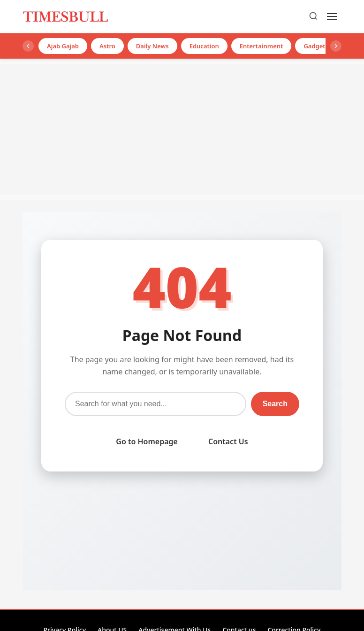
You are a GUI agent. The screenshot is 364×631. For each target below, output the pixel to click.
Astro (107, 46)
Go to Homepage (147, 441)
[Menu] (332, 16)
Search (275, 404)
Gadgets (316, 46)
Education (204, 46)
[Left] (28, 46)
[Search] (313, 17)
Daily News (152, 46)
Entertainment (262, 46)
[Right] (336, 46)
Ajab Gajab (63, 46)
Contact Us (228, 441)
